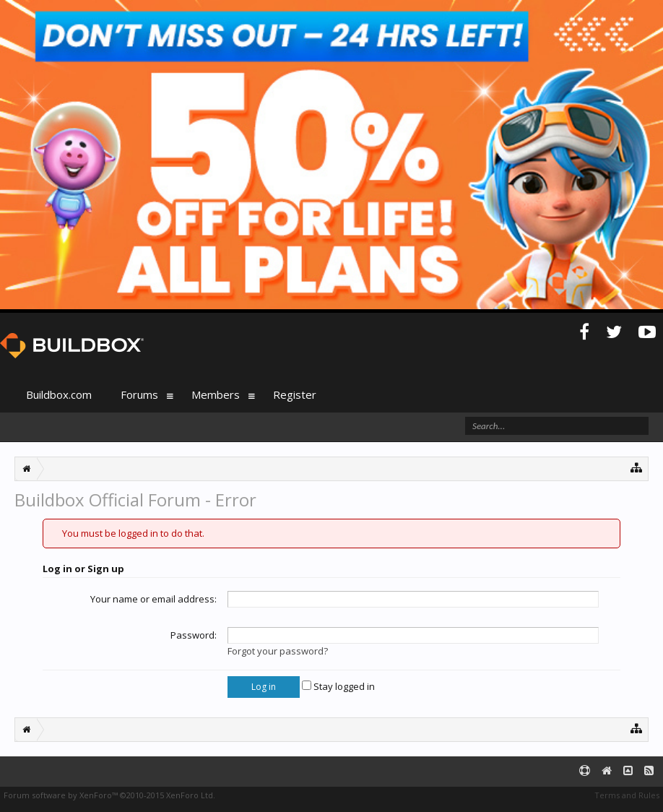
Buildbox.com (59, 394)
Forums (139, 394)
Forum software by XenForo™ (109, 795)
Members (216, 394)
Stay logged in (338, 686)
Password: (194, 635)
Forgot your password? (278, 651)
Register (295, 394)
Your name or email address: (153, 599)
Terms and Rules (627, 795)
